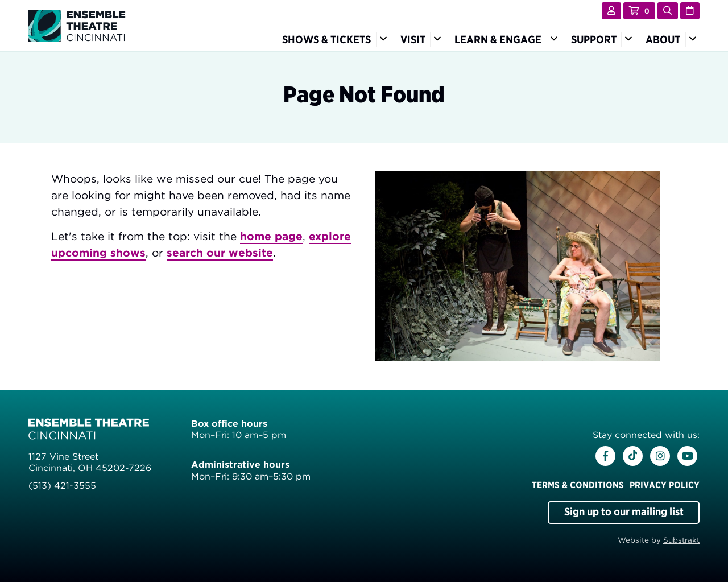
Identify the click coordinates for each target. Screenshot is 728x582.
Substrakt (681, 540)
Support (594, 40)
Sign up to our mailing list (624, 512)
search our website (220, 253)
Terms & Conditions (578, 485)
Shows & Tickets (326, 40)
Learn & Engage (498, 40)
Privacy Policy (665, 485)
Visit (413, 40)
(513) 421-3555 (62, 486)
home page (271, 236)
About (663, 40)
